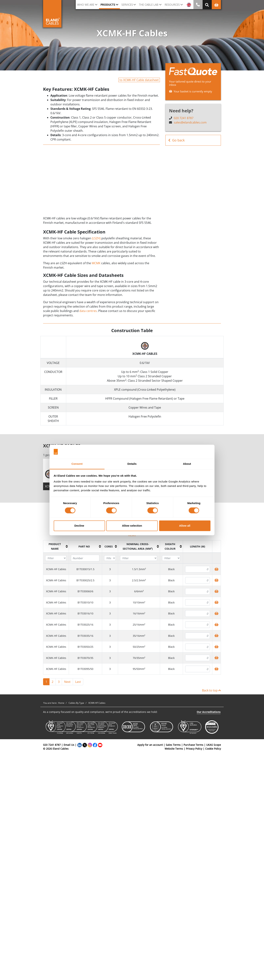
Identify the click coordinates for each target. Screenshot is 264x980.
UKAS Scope (214, 745)
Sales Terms (173, 745)
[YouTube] (100, 745)
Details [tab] (132, 464)
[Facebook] (95, 745)
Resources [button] (172, 5)
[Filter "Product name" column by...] (56, 558)
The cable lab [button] (149, 5)
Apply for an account (150, 745)
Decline (79, 526)
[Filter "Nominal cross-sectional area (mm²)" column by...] (139, 558)
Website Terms (174, 749)
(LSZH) (96, 238)
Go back (176, 140)
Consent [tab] (77, 464)
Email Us (69, 745)
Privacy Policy (194, 749)
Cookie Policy (213, 749)
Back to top (211, 690)
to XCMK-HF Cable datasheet (139, 80)
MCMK (96, 263)
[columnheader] (56, 547)
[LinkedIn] (80, 745)
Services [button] (127, 5)
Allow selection (132, 526)
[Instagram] (90, 745)
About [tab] (187, 464)
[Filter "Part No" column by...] (85, 558)
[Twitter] (85, 745)
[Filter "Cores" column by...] (110, 558)
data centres (88, 311)
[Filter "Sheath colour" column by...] (171, 558)
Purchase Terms (193, 745)
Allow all (185, 526)
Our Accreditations (209, 712)
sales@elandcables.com (190, 122)
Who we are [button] (86, 5)
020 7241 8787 (184, 118)
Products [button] (108, 5)
